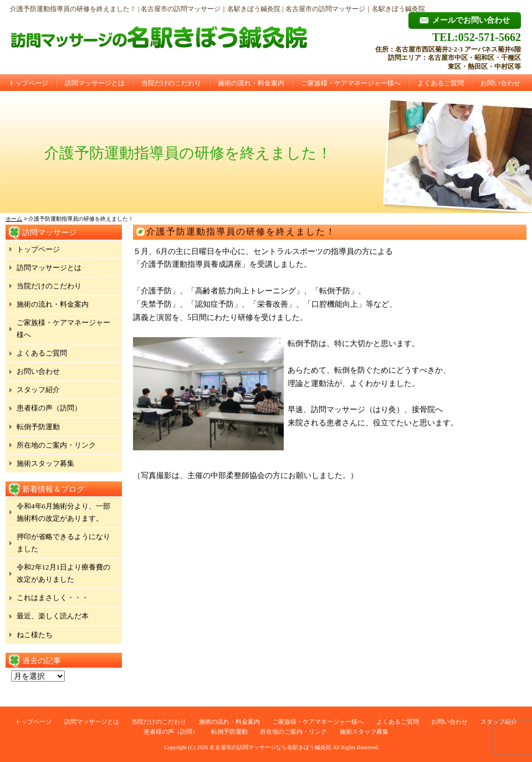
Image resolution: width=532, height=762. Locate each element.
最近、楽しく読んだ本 (53, 616)
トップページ (28, 83)
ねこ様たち (35, 635)
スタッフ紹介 (38, 390)
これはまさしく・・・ (53, 598)
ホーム (14, 219)
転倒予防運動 (38, 427)
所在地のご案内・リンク (56, 445)
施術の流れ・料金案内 (251, 83)
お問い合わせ (500, 83)
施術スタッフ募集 (45, 463)
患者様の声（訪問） (49, 408)
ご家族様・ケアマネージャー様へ (351, 83)
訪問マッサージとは (95, 83)
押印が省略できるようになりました (63, 543)
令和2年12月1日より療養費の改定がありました (63, 573)
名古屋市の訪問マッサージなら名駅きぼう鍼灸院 (270, 747)
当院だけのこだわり (171, 83)
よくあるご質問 (441, 83)
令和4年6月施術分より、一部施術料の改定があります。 (63, 512)
